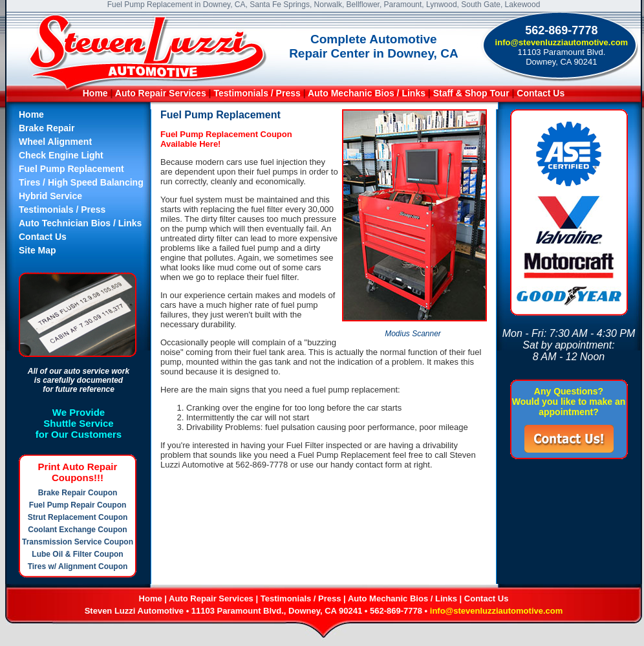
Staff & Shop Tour (473, 93)
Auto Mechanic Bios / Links (367, 93)
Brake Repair (47, 128)
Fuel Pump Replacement (71, 169)
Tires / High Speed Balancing (81, 182)
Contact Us (541, 93)
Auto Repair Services (161, 93)
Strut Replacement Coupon (78, 517)
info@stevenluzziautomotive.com (562, 42)
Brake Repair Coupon (78, 493)
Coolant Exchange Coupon (77, 530)
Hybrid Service (50, 196)
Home (95, 93)
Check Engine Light (61, 155)
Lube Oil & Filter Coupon (77, 554)
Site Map (38, 250)
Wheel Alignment (55, 142)
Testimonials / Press (257, 93)
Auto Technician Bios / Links (80, 223)
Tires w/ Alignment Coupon (78, 566)
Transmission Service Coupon (78, 542)
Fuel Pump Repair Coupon (78, 505)
